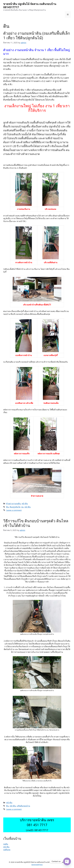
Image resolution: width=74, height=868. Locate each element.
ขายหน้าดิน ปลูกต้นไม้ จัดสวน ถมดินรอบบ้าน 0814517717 (30, 5)
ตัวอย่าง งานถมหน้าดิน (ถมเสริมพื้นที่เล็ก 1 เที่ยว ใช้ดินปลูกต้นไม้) (37, 35)
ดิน (7, 507)
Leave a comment (14, 510)
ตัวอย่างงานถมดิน (13, 504)
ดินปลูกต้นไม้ (15, 507)
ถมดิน (6, 844)
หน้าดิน (25, 504)
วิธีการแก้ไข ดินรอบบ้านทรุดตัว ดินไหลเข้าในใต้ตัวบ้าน (36, 523)
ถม (22, 507)
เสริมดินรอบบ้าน (23, 806)
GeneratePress (37, 865)
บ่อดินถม (7, 850)
